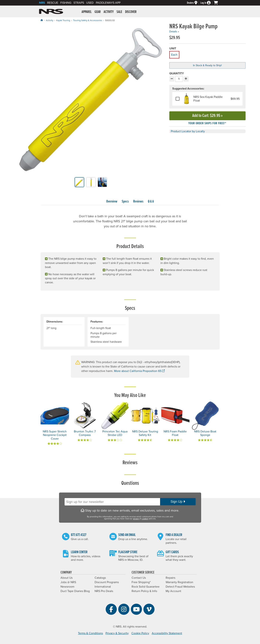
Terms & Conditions (90, 633)
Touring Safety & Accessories (88, 20)
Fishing (66, 3)
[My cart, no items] (217, 3)
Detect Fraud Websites (180, 587)
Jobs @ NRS (68, 582)
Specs (125, 202)
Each (174, 54)
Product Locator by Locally (188, 131)
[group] (91, 100)
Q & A (151, 202)
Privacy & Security (117, 633)
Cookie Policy (140, 633)
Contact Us (139, 578)
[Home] (42, 20)
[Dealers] (194, 3)
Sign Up (178, 502)
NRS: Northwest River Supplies (51, 11)
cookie (145, 519)
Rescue (53, 3)
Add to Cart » (207, 116)
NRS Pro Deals (104, 591)
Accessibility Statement (167, 633)
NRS (42, 3)
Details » (174, 32)
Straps (79, 3)
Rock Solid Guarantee (146, 587)
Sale (119, 12)
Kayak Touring (63, 20)
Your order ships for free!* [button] (207, 123)
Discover (131, 12)
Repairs (170, 578)
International (103, 587)
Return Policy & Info (144, 591)
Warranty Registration (179, 582)
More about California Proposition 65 (139, 371)
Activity (109, 12)
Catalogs (100, 578)
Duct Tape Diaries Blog (75, 591)
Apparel (87, 12)
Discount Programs (107, 582)
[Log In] (207, 3)
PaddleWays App (108, 3)
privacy (136, 519)
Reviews (138, 202)
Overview (112, 202)
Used (90, 3)
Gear (98, 12)
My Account (173, 591)
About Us (67, 578)
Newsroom (67, 587)
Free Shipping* (141, 582)
